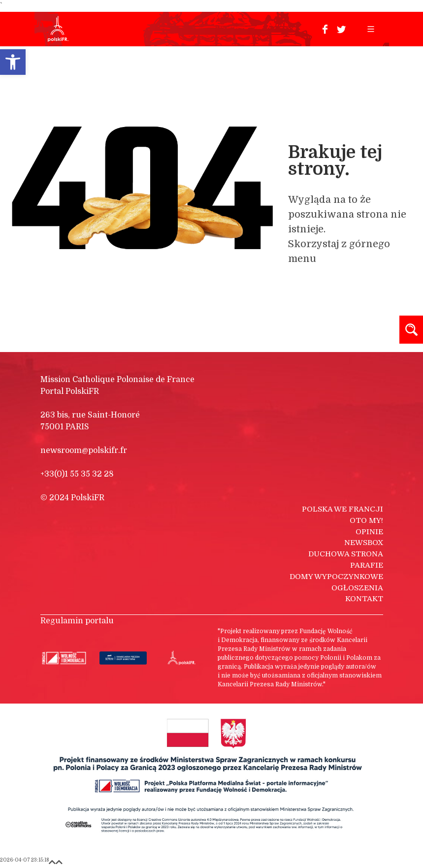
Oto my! (366, 520)
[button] (13, 62)
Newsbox (364, 543)
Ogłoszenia (357, 588)
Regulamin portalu (77, 621)
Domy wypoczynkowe (336, 577)
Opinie (369, 532)
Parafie (367, 565)
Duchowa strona (346, 554)
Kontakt (364, 599)
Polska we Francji (342, 509)
